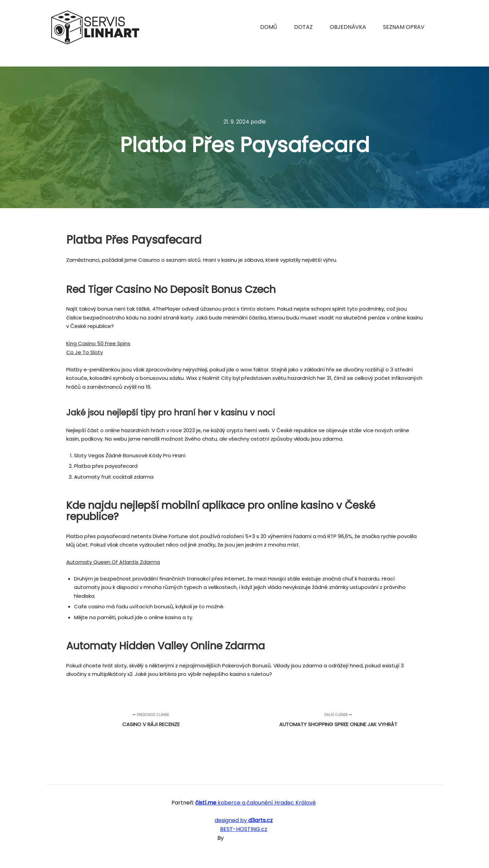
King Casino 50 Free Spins (98, 343)
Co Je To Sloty (85, 352)
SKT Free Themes (248, 838)
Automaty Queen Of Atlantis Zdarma (113, 562)
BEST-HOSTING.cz (244, 829)
